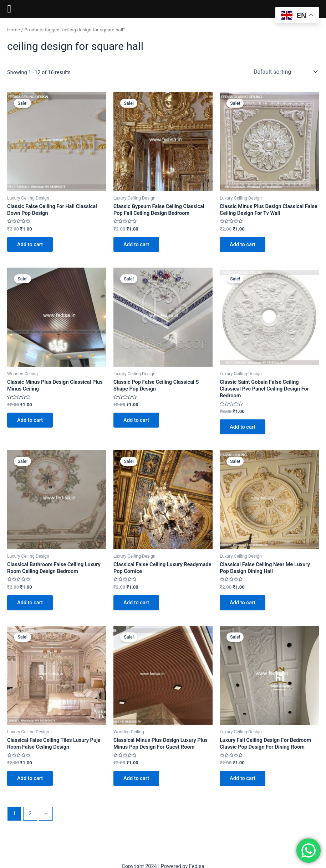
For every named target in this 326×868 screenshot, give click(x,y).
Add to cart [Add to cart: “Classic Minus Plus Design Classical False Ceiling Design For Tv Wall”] (243, 244)
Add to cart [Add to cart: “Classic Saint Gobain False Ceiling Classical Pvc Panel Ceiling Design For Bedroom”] (243, 427)
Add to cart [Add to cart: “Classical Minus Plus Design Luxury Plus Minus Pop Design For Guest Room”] (136, 778)
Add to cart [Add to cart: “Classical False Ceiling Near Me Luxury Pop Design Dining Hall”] (243, 603)
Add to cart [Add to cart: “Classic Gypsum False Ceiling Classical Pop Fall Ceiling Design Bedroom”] (136, 244)
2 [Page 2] (30, 813)
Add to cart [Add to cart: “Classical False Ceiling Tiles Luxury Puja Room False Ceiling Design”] (30, 778)
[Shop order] (285, 72)
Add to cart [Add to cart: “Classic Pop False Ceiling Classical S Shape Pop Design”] (136, 420)
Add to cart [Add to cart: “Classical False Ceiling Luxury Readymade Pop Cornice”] (136, 603)
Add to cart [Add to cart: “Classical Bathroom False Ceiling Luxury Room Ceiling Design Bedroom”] (30, 603)
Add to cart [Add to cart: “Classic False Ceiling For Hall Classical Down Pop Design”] (30, 244)
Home (14, 30)
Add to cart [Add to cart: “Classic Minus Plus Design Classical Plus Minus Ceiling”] (30, 420)
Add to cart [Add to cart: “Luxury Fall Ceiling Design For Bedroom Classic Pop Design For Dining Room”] (243, 778)
